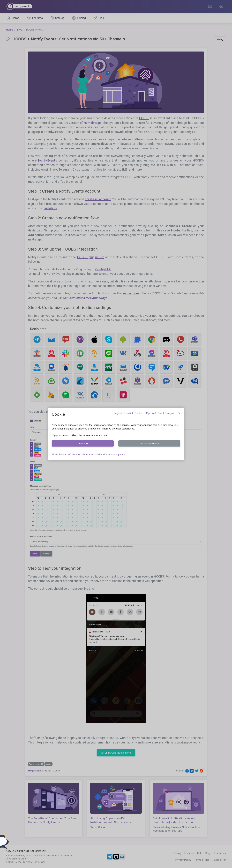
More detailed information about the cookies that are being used (88, 455)
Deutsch (140, 413)
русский (151, 413)
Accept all (83, 443)
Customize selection (149, 443)
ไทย (160, 413)
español (128, 413)
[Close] (179, 413)
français (170, 413)
